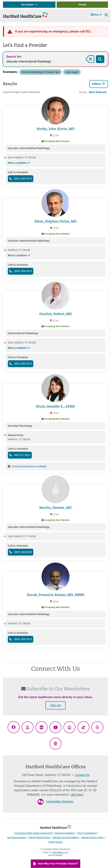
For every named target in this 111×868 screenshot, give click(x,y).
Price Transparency (87, 833)
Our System (29, 5)
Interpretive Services (60, 802)
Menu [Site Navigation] (96, 15)
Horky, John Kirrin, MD (56, 129)
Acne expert (72, 72)
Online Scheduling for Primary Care (41, 72)
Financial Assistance (65, 833)
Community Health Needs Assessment (33, 833)
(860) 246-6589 (21, 552)
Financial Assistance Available (29, 466)
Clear (90, 63)
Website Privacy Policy (92, 838)
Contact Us (82, 775)
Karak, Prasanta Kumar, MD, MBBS (56, 595)
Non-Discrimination (17, 838)
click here (77, 795)
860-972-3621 (20, 455)
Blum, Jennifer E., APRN (55, 407)
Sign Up (56, 705)
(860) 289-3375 (21, 179)
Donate (82, 5)
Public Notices (55, 842)
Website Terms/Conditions (66, 838)
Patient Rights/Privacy (39, 838)
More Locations (19, 163)
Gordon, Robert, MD (56, 314)
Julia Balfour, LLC (60, 852)
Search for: (14, 57)
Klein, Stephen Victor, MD (56, 222)
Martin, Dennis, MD (55, 508)
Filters (99, 84)
